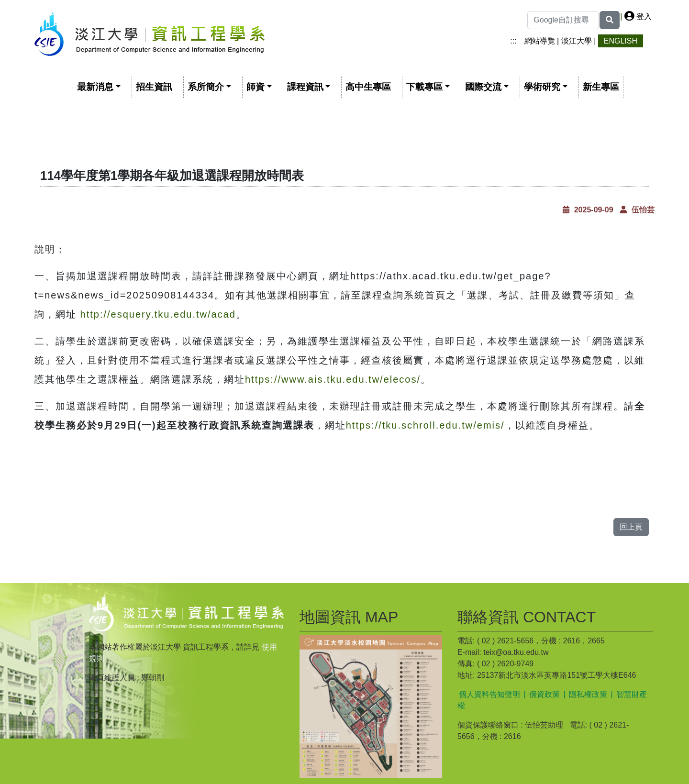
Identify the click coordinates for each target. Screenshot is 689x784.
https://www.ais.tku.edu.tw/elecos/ (333, 379)
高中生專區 (368, 87)
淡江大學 (577, 41)
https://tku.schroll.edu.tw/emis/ (425, 425)
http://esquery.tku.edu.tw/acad (158, 314)
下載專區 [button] (424, 87)
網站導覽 (540, 41)
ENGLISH (621, 41)
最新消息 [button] (95, 87)
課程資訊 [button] (305, 87)
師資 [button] (256, 87)
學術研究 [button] (542, 87)
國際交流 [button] (483, 87)
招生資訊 (154, 87)
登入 (638, 17)
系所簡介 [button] (206, 87)
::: (513, 41)
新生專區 (601, 87)
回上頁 (631, 527)
